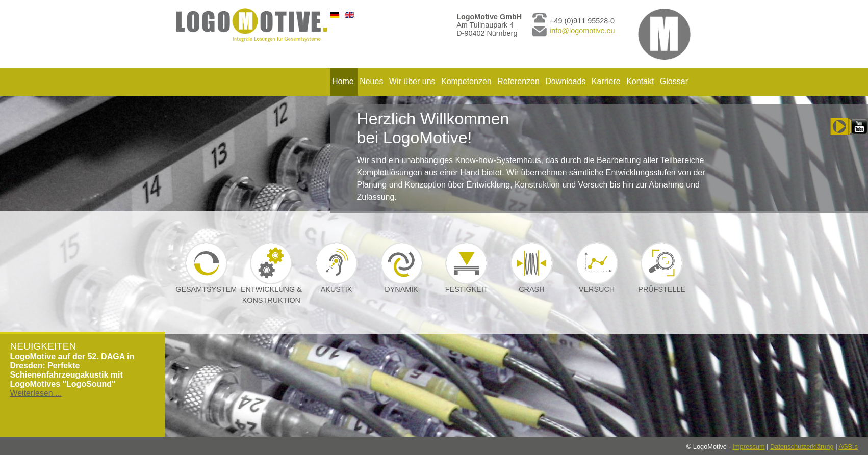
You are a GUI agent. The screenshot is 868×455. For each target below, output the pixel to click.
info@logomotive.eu (582, 31)
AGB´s (848, 447)
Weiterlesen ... (36, 393)
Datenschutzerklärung (802, 447)
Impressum (748, 447)
